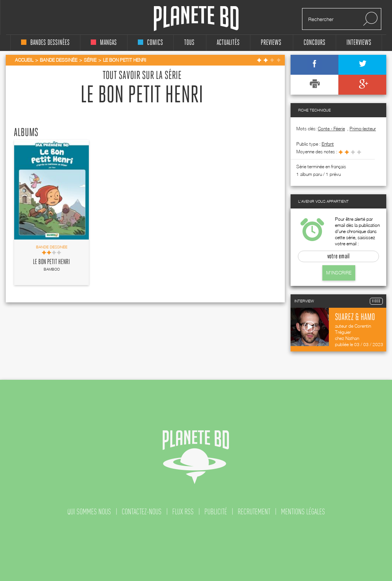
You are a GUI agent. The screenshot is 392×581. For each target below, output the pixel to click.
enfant (328, 144)
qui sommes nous (89, 512)
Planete (196, 19)
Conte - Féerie (331, 129)
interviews (359, 43)
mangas (104, 43)
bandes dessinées (45, 43)
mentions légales (303, 512)
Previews (271, 43)
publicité (216, 512)
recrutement (254, 512)
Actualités (228, 43)
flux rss (183, 512)
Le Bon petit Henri (51, 262)
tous (189, 43)
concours (314, 43)
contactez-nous (142, 512)
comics (150, 43)
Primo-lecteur (363, 129)
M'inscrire (339, 273)
